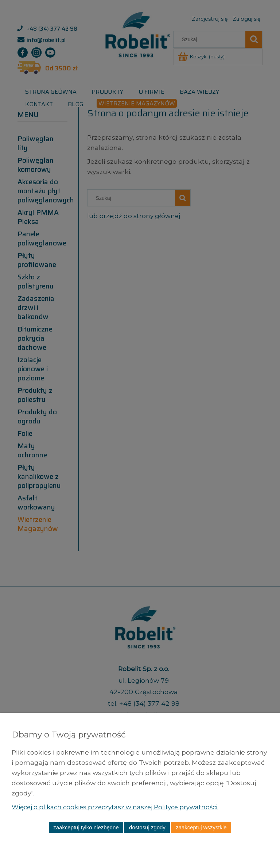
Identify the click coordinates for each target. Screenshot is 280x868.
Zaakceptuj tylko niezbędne (86, 827)
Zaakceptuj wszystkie (201, 827)
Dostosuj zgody (147, 827)
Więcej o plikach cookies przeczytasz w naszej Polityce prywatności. (121, 807)
